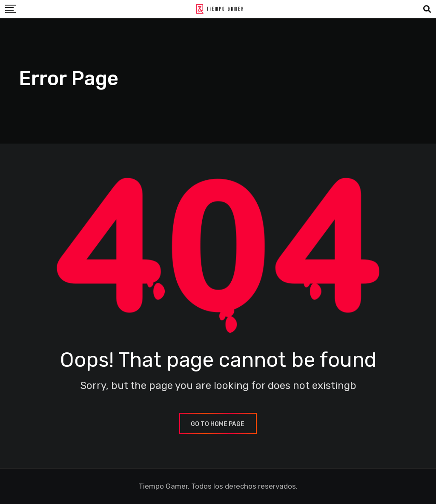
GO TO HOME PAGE (218, 424)
